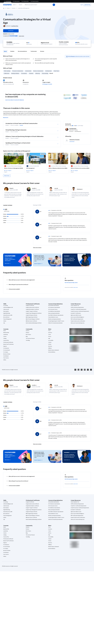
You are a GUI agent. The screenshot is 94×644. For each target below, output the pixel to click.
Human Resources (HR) (8, 315)
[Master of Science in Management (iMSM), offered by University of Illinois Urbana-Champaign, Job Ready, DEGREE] (14, 168)
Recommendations (22, 51)
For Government (7, 350)
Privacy (50, 337)
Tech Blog (28, 340)
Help (49, 338)
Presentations (24, 73)
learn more (76, 287)
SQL (4, 323)
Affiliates (50, 348)
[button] (20, 5)
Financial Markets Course (53, 317)
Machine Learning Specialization (55, 319)
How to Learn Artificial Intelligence (77, 317)
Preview (21, 125)
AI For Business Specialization (54, 307)
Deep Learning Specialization (54, 313)
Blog (27, 337)
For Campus (6, 352)
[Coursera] (7, 5)
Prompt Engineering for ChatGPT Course (56, 321)
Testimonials (34, 51)
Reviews (42, 51)
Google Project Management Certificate (34, 313)
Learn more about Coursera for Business (15, 100)
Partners (28, 333)
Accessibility (51, 340)
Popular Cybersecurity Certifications (78, 321)
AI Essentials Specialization (54, 305)
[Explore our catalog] (15, 5)
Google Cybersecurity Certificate (32, 307)
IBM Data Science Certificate (31, 321)
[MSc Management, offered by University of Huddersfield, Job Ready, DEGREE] (36, 168)
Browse (8, 8)
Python (5, 321)
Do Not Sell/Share (52, 352)
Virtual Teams (56, 71)
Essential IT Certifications (76, 313)
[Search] (54, 5)
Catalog (5, 338)
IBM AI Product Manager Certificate (33, 319)
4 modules (9, 42)
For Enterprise (6, 348)
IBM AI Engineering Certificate (32, 317)
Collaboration (7, 73)
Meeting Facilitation (15, 73)
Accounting (6, 305)
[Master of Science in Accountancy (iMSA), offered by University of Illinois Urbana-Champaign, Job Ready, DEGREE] (80, 168)
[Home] (4, 8)
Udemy (5, 360)
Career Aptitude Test (75, 305)
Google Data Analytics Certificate (32, 309)
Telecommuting (45, 73)
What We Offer (6, 333)
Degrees (5, 346)
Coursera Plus (6, 340)
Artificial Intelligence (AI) (8, 307)
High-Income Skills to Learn (76, 315)
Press (49, 331)
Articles (50, 344)
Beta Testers (28, 335)
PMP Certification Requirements (77, 319)
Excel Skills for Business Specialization (56, 315)
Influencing (38, 73)
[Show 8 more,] (7, 176)
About (5, 51)
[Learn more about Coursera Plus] (21, 36)
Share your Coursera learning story (78, 323)
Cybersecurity (6, 309)
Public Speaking (7, 71)
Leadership (6, 335)
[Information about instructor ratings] (73, 126)
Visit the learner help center (71, 283)
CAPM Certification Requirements (77, 307)
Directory (50, 346)
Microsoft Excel (6, 317)
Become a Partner (7, 354)
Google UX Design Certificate (31, 315)
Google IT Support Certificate (32, 311)
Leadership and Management (24, 8)
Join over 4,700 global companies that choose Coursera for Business (69, 259)
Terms (50, 335)
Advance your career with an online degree (39, 256)
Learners (28, 331)
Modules (12, 51)
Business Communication (38, 71)
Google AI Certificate (30, 305)
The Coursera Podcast (30, 338)
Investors (50, 333)
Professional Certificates (8, 342)
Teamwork (31, 73)
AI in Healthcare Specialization (54, 311)
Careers (5, 337)
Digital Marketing (7, 313)
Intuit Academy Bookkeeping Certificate (34, 323)
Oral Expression (48, 71)
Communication (28, 71)
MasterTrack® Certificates (9, 344)
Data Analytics (6, 311)
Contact (50, 342)
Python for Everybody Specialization (55, 323)
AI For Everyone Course (53, 309)
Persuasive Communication (18, 71)
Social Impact (6, 356)
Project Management (7, 319)
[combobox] (37, 5)
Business (14, 8)
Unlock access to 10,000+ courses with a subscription (10, 259)
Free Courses (6, 358)
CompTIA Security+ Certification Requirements (80, 311)
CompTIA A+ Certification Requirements (78, 309)
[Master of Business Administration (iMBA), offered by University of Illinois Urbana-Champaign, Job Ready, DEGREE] (58, 168)
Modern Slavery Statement (54, 350)
